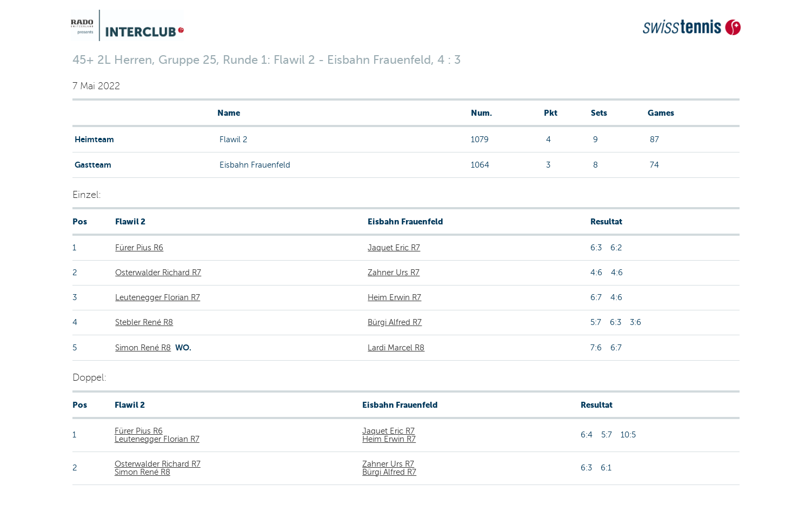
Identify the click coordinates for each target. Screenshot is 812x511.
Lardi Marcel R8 (396, 348)
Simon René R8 (143, 348)
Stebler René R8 (144, 322)
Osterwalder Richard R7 (158, 273)
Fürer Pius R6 (139, 248)
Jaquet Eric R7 (394, 248)
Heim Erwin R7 (394, 297)
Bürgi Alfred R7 (395, 322)
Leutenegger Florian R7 (158, 297)
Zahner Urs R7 (394, 273)
